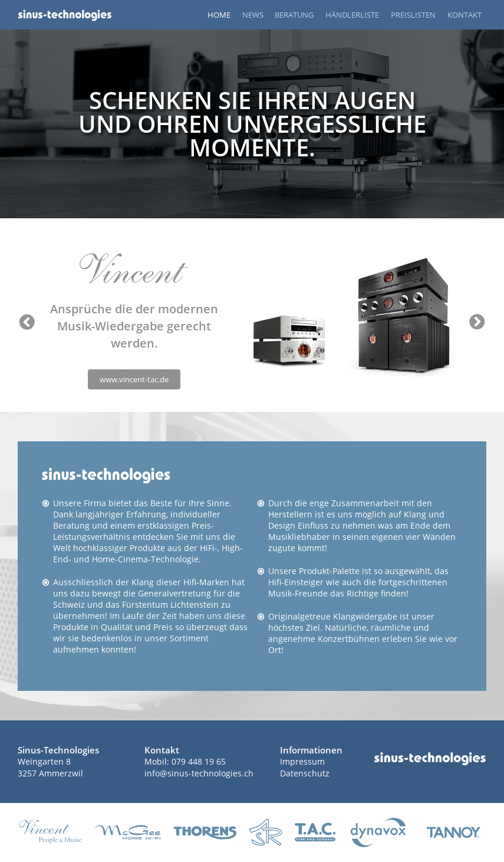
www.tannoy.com (454, 832)
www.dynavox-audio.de (378, 832)
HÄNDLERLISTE (352, 15)
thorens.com (205, 832)
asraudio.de (266, 832)
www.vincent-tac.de (134, 379)
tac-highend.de (315, 832)
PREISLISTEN (413, 15)
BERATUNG (294, 15)
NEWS (253, 15)
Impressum (302, 761)
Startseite (65, 15)
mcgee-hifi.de (128, 832)
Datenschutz (305, 773)
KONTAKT (465, 15)
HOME (219, 15)
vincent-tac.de (50, 832)
